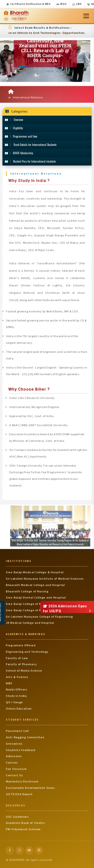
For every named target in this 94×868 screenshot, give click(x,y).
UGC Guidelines (17, 817)
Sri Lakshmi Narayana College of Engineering (39, 617)
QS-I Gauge (14, 702)
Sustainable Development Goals (30, 788)
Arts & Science (17, 677)
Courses (12, 763)
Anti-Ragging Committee (25, 737)
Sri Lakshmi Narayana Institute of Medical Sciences (45, 579)
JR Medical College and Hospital (30, 623)
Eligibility (14, 128)
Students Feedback (21, 750)
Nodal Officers (17, 689)
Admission (14, 756)
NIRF (9, 683)
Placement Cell (17, 731)
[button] (13, 66)
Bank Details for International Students (31, 145)
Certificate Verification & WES (29, 4)
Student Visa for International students (30, 161)
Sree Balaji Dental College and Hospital (36, 598)
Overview (14, 120)
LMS (77, 4)
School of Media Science (24, 671)
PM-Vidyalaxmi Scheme (23, 829)
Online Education (19, 709)
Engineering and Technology (27, 652)
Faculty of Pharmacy (21, 664)
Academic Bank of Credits (25, 823)
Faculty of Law (17, 658)
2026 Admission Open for (65, 609)
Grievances (14, 744)
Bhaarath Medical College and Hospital (35, 585)
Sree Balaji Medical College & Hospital (35, 572)
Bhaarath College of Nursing (27, 591)
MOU (62, 4)
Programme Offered (21, 645)
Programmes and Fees (21, 136)
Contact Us (14, 775)
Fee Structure (16, 769)
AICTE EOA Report (19, 794)
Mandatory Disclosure (22, 781)
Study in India (16, 696)
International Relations (26, 97)
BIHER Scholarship (19, 153)
